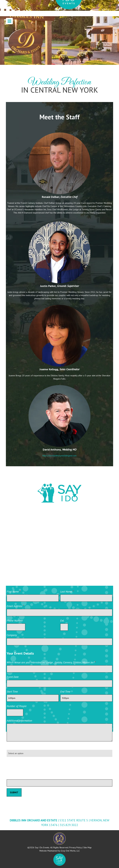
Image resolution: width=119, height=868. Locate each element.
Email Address (15, 606)
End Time (65, 692)
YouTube (16, 557)
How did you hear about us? (22, 747)
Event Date (13, 677)
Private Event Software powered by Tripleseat (95, 789)
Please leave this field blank (22, 776)
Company (12, 635)
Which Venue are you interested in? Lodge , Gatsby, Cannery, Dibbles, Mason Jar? (51, 662)
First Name (14, 592)
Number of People (17, 706)
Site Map (87, 847)
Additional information (19, 721)
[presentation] (30, 765)
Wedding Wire (21, 524)
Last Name (67, 592)
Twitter (16, 540)
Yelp (67, 557)
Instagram (71, 540)
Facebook (71, 524)
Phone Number (15, 621)
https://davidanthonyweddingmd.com (59, 456)
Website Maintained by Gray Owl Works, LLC (60, 851)
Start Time (12, 692)
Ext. (62, 621)
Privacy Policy (75, 847)
